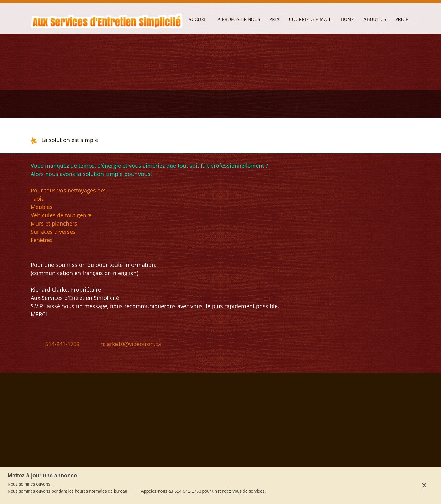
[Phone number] (58, 344)
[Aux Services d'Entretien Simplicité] (107, 21)
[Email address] (126, 344)
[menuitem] (198, 18)
